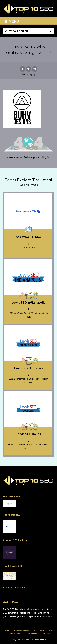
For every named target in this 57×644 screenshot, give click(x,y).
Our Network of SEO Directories (38, 633)
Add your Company (21, 630)
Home (7, 630)
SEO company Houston (43, 630)
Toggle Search (16, 31)
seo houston (15, 633)
